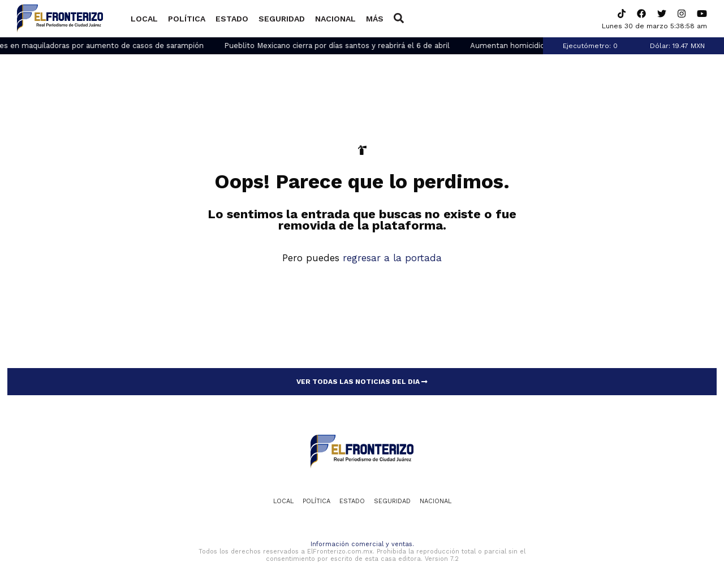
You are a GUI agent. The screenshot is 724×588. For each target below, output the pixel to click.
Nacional (335, 19)
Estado (232, 19)
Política (187, 19)
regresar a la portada (392, 258)
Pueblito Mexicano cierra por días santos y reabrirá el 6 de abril (344, 46)
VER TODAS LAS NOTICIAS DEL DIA (362, 382)
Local (144, 19)
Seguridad (282, 19)
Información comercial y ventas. (362, 544)
